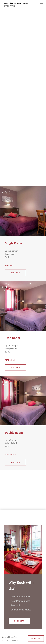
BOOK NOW (36, 639)
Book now (15, 273)
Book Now (19, 621)
